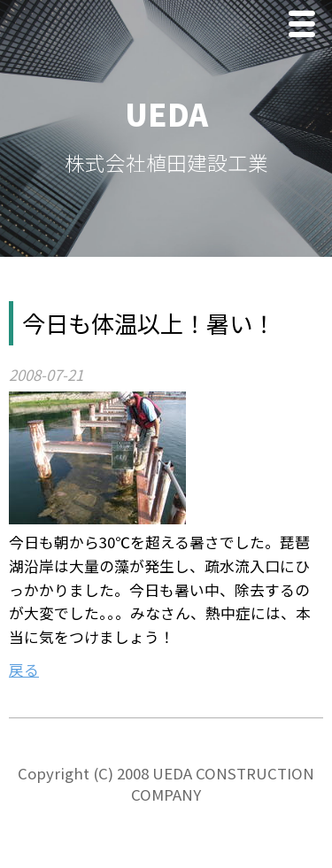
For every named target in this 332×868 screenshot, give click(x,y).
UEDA (166, 114)
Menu (306, 26)
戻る (24, 670)
